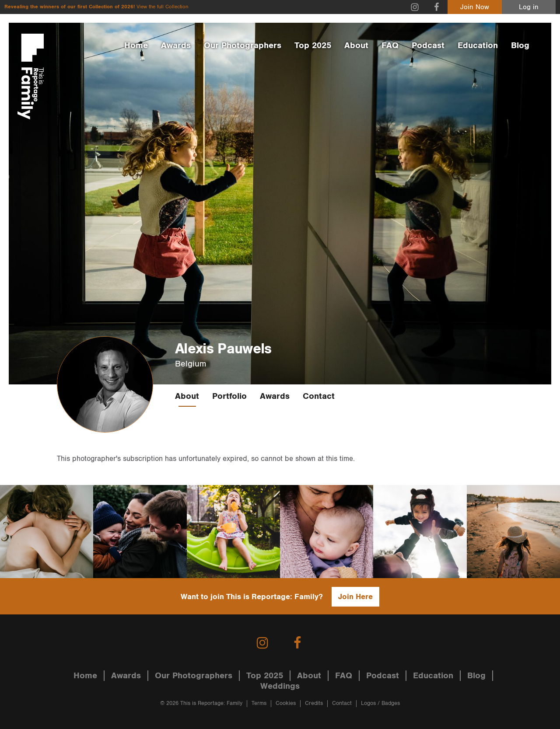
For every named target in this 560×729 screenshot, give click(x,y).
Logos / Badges (380, 703)
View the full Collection (162, 7)
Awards (176, 45)
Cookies (286, 703)
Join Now (475, 7)
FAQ (390, 45)
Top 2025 (313, 45)
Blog (520, 45)
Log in (529, 7)
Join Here (355, 597)
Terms (259, 703)
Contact (319, 396)
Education (478, 45)
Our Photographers (243, 45)
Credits (314, 703)
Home (136, 45)
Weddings (280, 686)
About (356, 45)
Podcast (428, 45)
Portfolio (229, 396)
